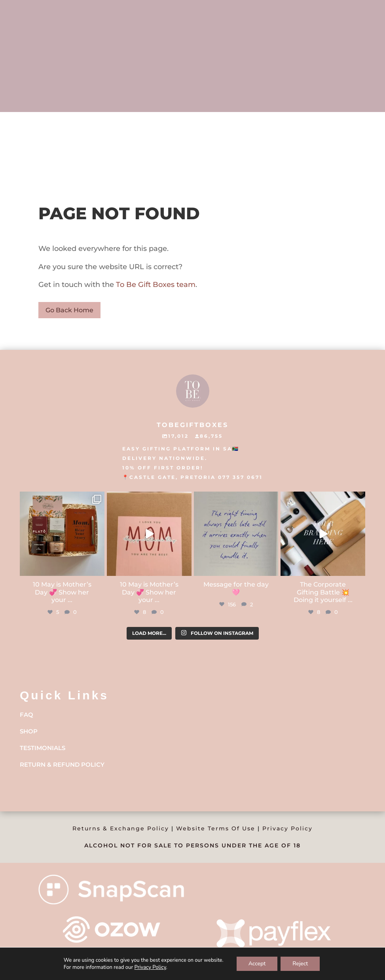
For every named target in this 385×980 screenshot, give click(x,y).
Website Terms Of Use (216, 828)
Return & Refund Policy (62, 764)
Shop (29, 731)
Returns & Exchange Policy (121, 828)
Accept (257, 964)
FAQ (27, 715)
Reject (300, 964)
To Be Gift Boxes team (155, 285)
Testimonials (43, 748)
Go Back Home (69, 310)
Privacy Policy (287, 828)
